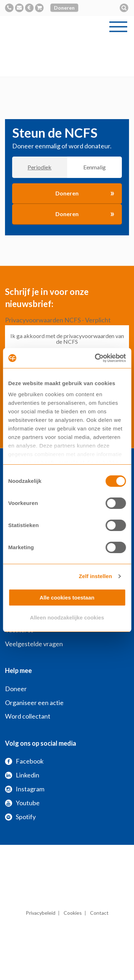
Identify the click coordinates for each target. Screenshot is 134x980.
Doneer (16, 689)
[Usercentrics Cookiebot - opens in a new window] (95, 358)
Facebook (24, 761)
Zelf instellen (95, 576)
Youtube (22, 803)
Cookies (73, 913)
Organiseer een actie (34, 703)
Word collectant (28, 716)
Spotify (20, 817)
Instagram (25, 789)
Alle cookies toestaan (67, 598)
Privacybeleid (41, 913)
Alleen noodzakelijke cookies (67, 617)
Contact (99, 913)
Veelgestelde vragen (34, 644)
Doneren (64, 8)
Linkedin (22, 775)
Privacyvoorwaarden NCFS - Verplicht (58, 320)
